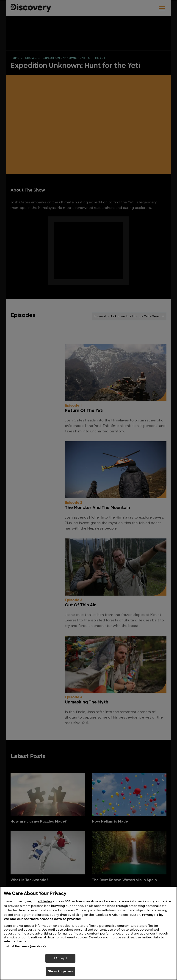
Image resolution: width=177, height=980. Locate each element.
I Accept (61, 958)
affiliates (45, 901)
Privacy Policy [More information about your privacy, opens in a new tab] (153, 915)
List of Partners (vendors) (25, 947)
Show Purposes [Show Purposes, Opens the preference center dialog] (60, 971)
